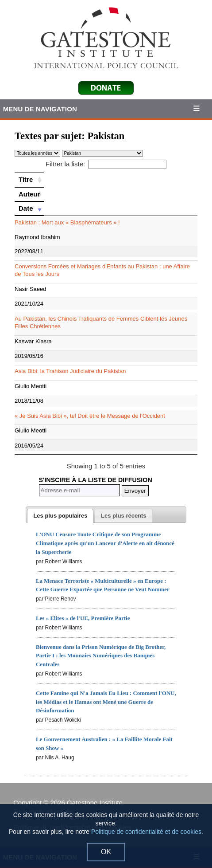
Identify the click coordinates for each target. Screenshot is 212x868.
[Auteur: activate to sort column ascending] (29, 194)
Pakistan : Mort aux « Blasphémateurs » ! (67, 222)
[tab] (60, 516)
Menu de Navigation (40, 109)
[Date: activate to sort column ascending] (29, 208)
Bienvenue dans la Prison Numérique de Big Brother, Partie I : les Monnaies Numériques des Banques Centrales (101, 656)
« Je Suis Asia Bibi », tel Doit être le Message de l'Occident (90, 416)
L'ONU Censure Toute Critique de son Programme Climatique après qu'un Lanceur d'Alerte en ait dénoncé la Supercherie (105, 543)
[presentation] (60, 516)
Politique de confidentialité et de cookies (146, 832)
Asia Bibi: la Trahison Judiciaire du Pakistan (70, 371)
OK (106, 852)
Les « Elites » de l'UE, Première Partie (83, 618)
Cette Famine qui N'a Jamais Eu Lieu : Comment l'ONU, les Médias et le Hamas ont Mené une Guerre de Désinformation (106, 702)
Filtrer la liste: (106, 164)
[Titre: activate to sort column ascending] (29, 180)
